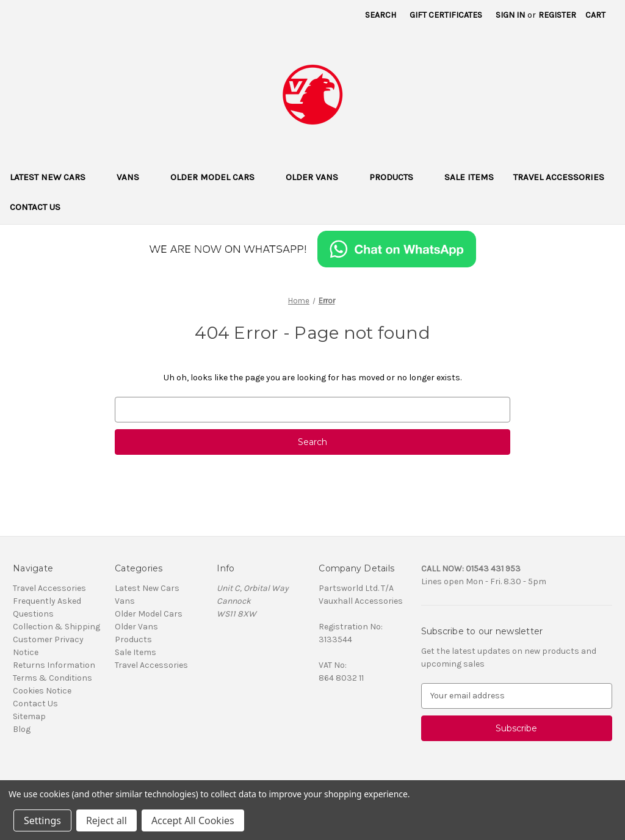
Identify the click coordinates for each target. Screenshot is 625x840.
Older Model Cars (218, 177)
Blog (22, 729)
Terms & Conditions (52, 678)
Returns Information (54, 665)
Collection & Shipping (56, 627)
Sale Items (469, 177)
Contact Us (35, 207)
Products (397, 177)
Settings (42, 820)
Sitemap (29, 716)
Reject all (107, 820)
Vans (134, 177)
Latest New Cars (53, 177)
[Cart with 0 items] (595, 15)
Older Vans (318, 177)
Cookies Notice (42, 691)
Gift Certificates (446, 15)
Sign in (510, 15)
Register (557, 15)
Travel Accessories (559, 177)
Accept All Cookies (193, 820)
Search (381, 15)
